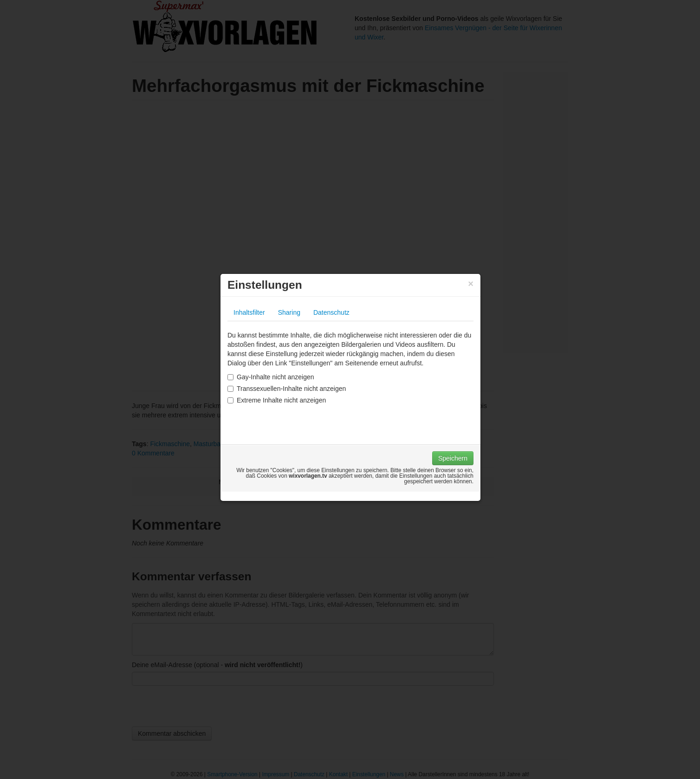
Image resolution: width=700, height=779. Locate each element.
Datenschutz (331, 312)
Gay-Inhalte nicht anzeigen (271, 377)
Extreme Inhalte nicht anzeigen (277, 400)
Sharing (289, 312)
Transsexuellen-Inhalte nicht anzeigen (287, 389)
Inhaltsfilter (249, 312)
